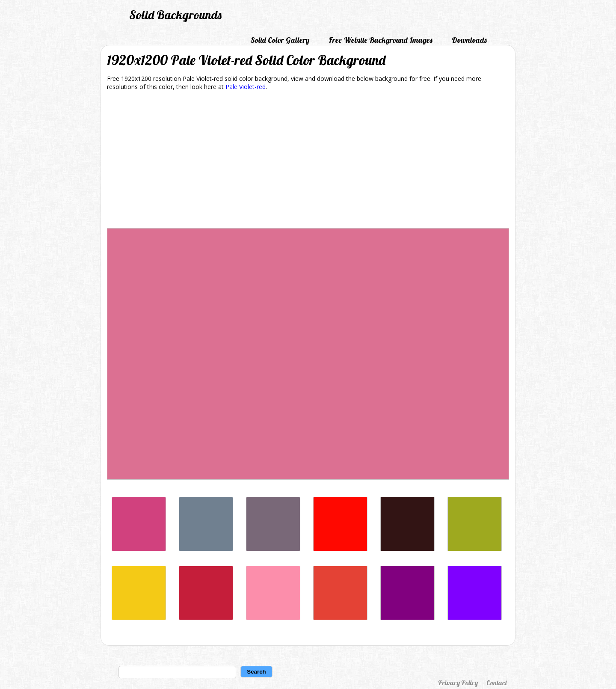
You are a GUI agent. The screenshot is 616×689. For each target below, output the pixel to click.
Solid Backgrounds (175, 15)
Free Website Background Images (381, 40)
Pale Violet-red (246, 87)
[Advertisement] (308, 161)
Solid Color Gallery (280, 40)
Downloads (469, 40)
